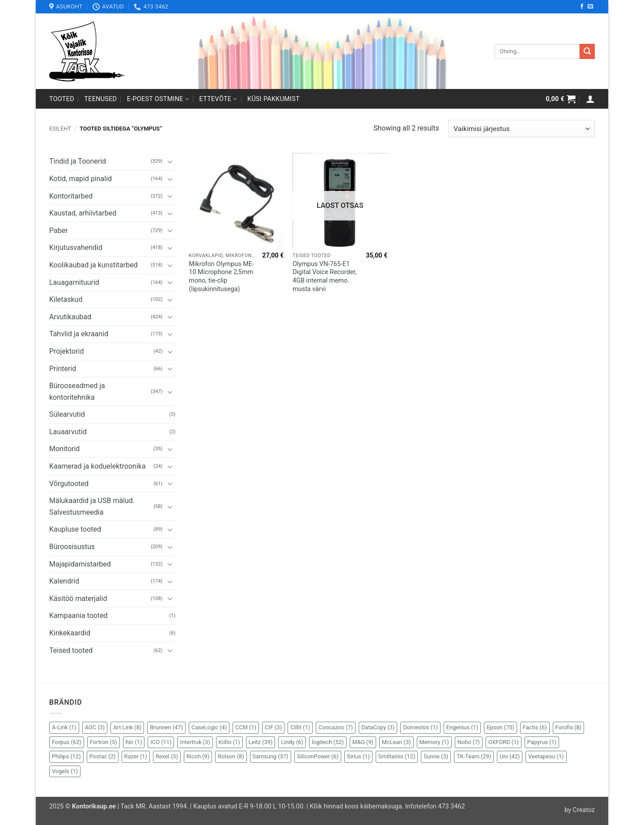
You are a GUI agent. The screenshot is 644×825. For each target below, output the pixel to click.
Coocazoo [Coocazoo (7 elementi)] (336, 727)
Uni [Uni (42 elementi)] (510, 756)
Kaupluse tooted (75, 529)
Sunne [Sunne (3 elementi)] (436, 756)
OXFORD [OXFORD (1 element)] (504, 742)
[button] (561, 99)
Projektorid (66, 351)
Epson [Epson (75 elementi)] (500, 727)
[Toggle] (170, 161)
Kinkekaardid (70, 633)
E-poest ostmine (158, 99)
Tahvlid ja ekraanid (79, 334)
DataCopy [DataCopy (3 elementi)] (378, 727)
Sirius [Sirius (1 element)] (358, 756)
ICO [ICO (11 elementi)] (161, 742)
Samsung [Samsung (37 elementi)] (271, 756)
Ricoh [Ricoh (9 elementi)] (198, 756)
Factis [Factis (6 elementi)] (535, 727)
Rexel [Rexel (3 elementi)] (167, 756)
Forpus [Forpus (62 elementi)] (67, 742)
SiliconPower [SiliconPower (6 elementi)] (318, 756)
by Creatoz (580, 810)
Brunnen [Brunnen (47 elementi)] (166, 727)
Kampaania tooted (78, 616)
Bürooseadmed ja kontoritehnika (77, 391)
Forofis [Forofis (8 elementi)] (569, 727)
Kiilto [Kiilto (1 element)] (229, 742)
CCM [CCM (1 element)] (246, 727)
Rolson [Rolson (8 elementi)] (231, 756)
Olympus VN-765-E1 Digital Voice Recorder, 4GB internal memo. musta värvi (324, 277)
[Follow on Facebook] (582, 7)
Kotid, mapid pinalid (80, 179)
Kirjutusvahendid (76, 247)
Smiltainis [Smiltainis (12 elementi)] (397, 756)
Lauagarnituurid (74, 282)
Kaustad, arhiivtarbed (83, 213)
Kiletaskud (66, 299)
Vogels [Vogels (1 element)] (65, 771)
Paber (59, 231)
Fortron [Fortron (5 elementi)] (104, 742)
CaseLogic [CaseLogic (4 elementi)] (209, 727)
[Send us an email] (590, 7)
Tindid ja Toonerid (78, 161)
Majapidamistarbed (80, 564)
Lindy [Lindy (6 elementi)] (292, 742)
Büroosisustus (72, 547)
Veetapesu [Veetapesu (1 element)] (546, 756)
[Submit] (587, 51)
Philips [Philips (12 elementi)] (66, 756)
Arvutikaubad (70, 317)
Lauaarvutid (68, 432)
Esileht (60, 129)
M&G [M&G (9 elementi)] (363, 742)
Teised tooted (71, 650)
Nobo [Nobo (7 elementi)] (469, 742)
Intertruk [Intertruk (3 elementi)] (195, 742)
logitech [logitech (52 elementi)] (328, 742)
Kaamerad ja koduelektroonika (97, 466)
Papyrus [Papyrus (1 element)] (542, 742)
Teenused (100, 99)
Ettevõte (218, 99)
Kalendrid (64, 581)
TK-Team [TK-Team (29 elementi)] (474, 756)
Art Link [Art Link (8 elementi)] (127, 727)
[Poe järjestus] (521, 129)
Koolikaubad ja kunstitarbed (93, 265)
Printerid (63, 369)
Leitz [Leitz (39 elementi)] (261, 742)
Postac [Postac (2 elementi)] (103, 756)
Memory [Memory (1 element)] (434, 742)
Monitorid (64, 449)
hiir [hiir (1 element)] (134, 742)
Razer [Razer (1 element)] (136, 756)
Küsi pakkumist (273, 99)
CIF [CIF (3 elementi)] (273, 727)
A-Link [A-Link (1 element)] (64, 727)
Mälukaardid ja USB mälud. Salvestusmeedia (92, 506)
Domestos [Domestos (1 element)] (420, 727)
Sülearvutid (67, 414)
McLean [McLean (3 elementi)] (396, 742)
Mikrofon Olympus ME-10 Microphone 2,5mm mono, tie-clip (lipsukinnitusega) (221, 277)
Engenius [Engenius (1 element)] (462, 727)
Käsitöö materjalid (78, 599)
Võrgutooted (69, 484)
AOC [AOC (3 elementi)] (95, 727)
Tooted (62, 99)
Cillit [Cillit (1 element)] (300, 727)
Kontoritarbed (71, 196)
